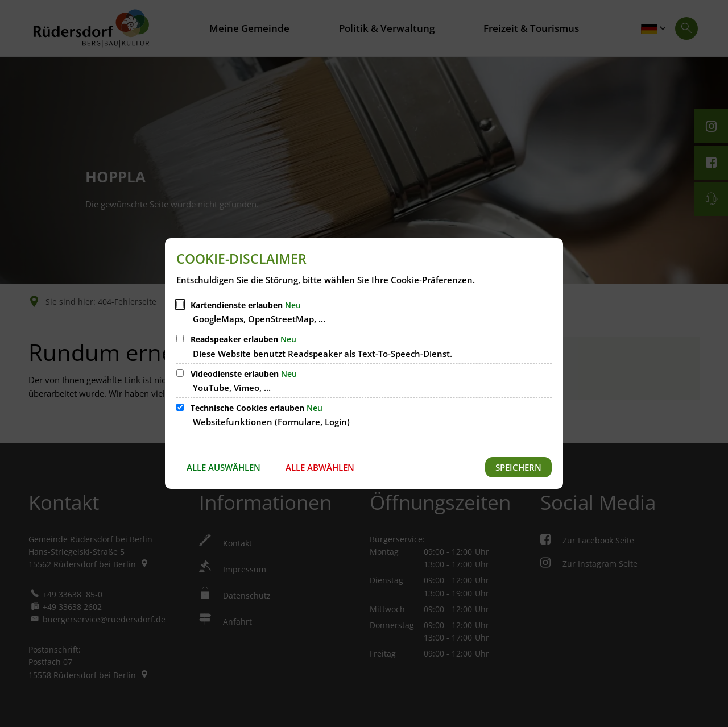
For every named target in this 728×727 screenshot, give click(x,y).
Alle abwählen (320, 467)
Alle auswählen (224, 467)
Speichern (518, 467)
